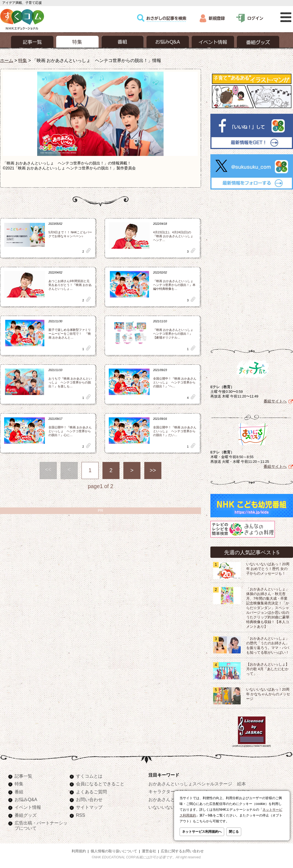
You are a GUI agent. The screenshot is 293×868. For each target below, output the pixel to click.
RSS (81, 815)
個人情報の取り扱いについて (114, 851)
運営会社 (149, 851)
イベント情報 (28, 807)
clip (88, 251)
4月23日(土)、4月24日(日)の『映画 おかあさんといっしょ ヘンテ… (175, 236)
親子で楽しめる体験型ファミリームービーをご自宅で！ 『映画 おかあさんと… (70, 334)
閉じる (234, 832)
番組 (19, 792)
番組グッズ (26, 815)
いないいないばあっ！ (170, 807)
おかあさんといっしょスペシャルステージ (190, 784)
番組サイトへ (275, 401)
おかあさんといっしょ (170, 799)
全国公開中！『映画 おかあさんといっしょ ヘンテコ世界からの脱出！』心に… (70, 431)
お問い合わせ (89, 799)
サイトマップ (89, 807)
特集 (23, 60)
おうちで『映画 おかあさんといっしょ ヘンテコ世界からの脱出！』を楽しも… (70, 382)
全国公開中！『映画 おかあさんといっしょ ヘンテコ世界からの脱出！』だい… (175, 431)
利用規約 (79, 851)
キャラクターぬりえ (168, 791)
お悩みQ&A (26, 799)
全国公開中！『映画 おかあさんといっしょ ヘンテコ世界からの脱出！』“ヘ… (175, 382)
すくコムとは (89, 776)
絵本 (242, 784)
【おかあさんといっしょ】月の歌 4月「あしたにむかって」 (268, 669)
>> (153, 470)
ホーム (7, 60)
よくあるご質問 (91, 792)
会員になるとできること (100, 784)
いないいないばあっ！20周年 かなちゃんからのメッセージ (268, 694)
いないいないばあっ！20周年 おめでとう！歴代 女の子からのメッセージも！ (268, 569)
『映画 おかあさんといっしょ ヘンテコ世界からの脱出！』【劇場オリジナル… (175, 334)
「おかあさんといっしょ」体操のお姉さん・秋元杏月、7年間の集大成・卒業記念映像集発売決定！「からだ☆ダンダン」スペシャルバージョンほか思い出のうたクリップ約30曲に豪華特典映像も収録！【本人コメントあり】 (268, 608)
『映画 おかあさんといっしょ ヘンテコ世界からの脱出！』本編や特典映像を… (175, 285)
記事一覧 (23, 776)
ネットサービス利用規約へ (202, 832)
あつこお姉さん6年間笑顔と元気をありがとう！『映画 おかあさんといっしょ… (70, 285)
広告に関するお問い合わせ (182, 851)
